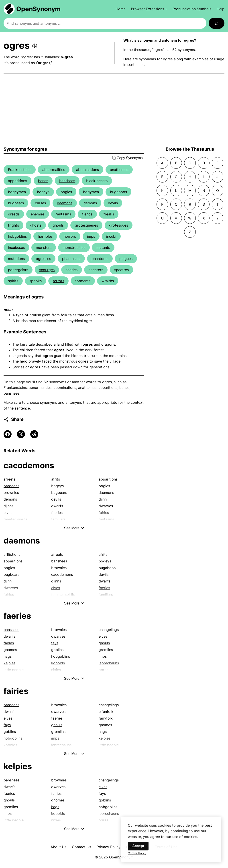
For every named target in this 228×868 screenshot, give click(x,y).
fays (55, 643)
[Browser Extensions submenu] (149, 9)
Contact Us (81, 847)
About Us (58, 847)
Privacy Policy (109, 847)
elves (103, 636)
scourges (47, 270)
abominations (88, 170)
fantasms (63, 214)
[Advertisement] (114, 110)
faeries (17, 616)
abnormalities (54, 170)
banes (43, 181)
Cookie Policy (137, 857)
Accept (138, 850)
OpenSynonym (39, 9)
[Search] (217, 23)
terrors (58, 281)
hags (8, 656)
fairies (9, 643)
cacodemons (29, 465)
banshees (67, 181)
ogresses (43, 259)
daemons (65, 203)
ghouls (58, 225)
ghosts (36, 225)
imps (91, 236)
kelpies (18, 766)
